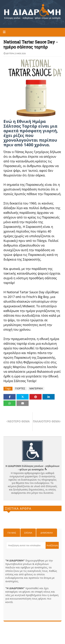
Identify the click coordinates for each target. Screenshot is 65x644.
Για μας (12, 533)
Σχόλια (28, 533)
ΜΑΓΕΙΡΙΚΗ (36, 388)
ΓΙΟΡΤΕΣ (20, 388)
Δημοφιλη (47, 533)
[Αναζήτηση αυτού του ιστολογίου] (26, 545)
